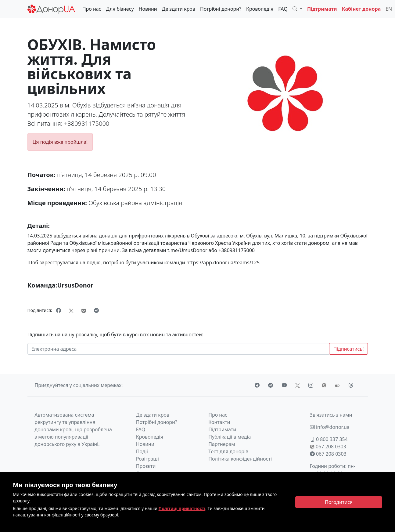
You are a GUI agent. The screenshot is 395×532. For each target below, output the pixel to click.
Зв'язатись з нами (331, 415)
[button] (297, 9)
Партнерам (222, 444)
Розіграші (147, 459)
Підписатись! (348, 349)
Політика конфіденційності (240, 459)
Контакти (219, 422)
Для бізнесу (120, 9)
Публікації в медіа (230, 437)
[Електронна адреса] (179, 349)
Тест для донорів (228, 451)
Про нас (92, 9)
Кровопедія (260, 9)
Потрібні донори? (221, 9)
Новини (148, 9)
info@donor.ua (330, 427)
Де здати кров (179, 9)
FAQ (283, 9)
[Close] (339, 502)
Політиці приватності (182, 508)
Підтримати (322, 9)
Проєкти (146, 466)
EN (389, 9)
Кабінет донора (361, 9)
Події (142, 451)
